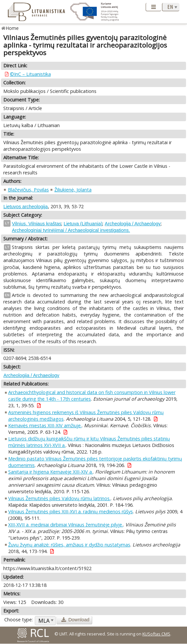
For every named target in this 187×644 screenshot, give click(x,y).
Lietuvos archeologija (25, 207)
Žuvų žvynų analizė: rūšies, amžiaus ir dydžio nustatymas (69, 545)
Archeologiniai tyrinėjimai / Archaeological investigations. (71, 230)
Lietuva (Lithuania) (83, 224)
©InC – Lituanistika (30, 74)
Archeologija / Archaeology (133, 224)
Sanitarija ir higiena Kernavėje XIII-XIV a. (51, 472)
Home (12, 28)
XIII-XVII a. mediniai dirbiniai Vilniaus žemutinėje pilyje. (66, 525)
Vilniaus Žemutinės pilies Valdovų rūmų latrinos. (59, 498)
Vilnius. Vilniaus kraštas (37, 224)
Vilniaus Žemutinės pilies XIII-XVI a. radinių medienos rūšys (71, 511)
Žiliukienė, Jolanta (73, 190)
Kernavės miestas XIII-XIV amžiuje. (45, 425)
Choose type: (19, 620)
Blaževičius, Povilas (28, 190)
